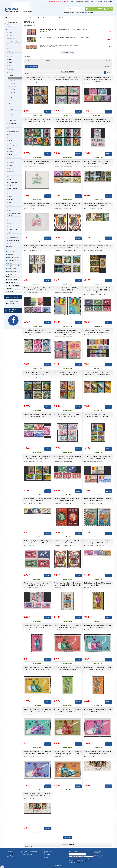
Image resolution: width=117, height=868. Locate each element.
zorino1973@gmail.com (99, 857)
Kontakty (87, 1)
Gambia (10, 65)
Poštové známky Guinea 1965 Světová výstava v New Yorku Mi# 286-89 (67, 78)
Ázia (8, 249)
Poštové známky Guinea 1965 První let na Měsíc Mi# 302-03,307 (98, 753)
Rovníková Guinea (13, 188)
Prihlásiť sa (47, 853)
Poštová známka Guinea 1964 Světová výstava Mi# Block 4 (37, 205)
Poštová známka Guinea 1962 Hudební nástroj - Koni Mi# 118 (37, 710)
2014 (12, 106)
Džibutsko (11, 54)
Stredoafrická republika (14, 208)
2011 (12, 98)
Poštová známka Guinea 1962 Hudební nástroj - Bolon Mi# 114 (67, 626)
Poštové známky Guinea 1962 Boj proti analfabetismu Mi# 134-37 (98, 205)
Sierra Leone (12, 202)
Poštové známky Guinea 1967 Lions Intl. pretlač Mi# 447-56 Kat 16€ (98, 162)
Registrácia (47, 854)
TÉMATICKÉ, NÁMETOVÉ (13, 260)
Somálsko (11, 205)
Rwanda (10, 191)
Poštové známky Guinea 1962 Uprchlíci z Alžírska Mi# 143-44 (98, 500)
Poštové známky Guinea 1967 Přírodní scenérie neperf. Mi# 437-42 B (67, 247)
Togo (10, 226)
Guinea (10, 72)
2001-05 (13, 89)
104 (31, 73)
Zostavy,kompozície (12, 282)
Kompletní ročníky (12, 272)
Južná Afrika (11, 126)
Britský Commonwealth (13, 266)
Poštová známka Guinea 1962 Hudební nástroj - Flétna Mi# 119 (98, 668)
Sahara (10, 197)
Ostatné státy (12, 243)
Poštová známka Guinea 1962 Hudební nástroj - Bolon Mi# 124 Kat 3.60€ (37, 668)
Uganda (10, 232)
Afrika (9, 30)
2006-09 (13, 92)
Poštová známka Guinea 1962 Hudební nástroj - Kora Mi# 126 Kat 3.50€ (37, 753)
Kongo (10, 140)
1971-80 (13, 81)
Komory (10, 137)
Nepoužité (12, 75)
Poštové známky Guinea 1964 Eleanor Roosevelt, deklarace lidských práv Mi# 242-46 (98, 79)
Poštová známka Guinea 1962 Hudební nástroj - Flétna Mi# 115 (67, 668)
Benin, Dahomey (13, 41)
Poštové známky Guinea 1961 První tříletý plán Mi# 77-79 (98, 458)
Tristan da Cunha (13, 229)
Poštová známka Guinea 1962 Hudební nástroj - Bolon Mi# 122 (98, 626)
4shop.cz (78, 862)
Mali (10, 157)
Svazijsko (11, 221)
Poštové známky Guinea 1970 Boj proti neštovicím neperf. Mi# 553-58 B (67, 120)
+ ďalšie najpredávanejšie (68, 52)
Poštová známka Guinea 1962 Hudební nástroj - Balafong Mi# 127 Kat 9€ (67, 753)
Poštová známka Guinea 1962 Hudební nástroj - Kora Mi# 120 (67, 710)
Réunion (11, 185)
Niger (10, 177)
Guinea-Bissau (12, 123)
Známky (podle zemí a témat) (13, 23)
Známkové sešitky (12, 279)
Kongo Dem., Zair (13, 143)
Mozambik (11, 171)
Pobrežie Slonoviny (13, 182)
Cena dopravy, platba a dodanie (75, 1)
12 (25, 73)
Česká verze (108, 1)
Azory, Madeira (12, 38)
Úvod (25, 18)
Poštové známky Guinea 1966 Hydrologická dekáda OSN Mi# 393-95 (37, 331)
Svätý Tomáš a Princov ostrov (14, 214)
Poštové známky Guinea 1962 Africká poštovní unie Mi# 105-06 (67, 500)
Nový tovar (10, 291)
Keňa (10, 135)
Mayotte (11, 168)
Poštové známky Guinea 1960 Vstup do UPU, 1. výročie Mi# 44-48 (37, 289)
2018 (12, 118)
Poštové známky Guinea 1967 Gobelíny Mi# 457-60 (98, 247)
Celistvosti (9, 288)
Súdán (10, 211)
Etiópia (10, 60)
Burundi (10, 48)
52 (29, 73)
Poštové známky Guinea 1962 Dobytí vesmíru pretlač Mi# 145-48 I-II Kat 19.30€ (98, 290)
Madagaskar (12, 151)
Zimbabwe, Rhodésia (14, 238)
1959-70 (13, 78)
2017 (12, 115)
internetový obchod (78, 859)
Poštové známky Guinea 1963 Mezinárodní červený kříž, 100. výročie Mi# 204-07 (63, 30)
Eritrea (10, 57)
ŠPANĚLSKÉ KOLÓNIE (14, 241)
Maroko (10, 160)
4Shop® (75, 861)
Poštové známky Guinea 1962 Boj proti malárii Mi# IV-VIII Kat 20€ (37, 584)
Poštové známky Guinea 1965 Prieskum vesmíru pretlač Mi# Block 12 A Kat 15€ (67, 584)
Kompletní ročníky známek (12, 275)
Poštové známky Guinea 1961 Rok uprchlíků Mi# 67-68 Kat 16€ (67, 542)
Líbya (10, 149)
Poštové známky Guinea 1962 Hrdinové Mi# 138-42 (37, 247)
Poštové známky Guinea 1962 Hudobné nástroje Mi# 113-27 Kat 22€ (98, 331)
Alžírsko (10, 33)
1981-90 (13, 84)
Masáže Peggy (59, 865)
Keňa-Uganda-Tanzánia (14, 132)
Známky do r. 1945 (12, 269)
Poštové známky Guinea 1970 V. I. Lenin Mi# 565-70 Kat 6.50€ (37, 78)
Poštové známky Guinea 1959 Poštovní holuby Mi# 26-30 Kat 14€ (67, 458)
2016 (12, 112)
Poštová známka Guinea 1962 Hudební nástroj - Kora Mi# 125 (98, 710)
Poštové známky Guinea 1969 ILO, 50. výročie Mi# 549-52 (67, 373)
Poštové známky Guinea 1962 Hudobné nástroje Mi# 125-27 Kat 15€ (98, 542)
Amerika (10, 246)
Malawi (10, 154)
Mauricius (11, 166)
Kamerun (11, 129)
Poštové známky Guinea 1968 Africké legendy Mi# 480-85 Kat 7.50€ (98, 415)
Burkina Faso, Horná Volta (14, 45)
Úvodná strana (11, 18)
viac (41, 82)
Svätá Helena (12, 218)
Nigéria (10, 180)
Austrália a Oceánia (12, 252)
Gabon (10, 62)
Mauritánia (11, 163)
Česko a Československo (14, 257)
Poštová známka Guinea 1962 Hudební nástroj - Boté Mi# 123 (37, 626)
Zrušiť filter (108, 66)
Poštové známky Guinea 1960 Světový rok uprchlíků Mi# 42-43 (67, 205)
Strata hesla (47, 856)
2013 (12, 103)
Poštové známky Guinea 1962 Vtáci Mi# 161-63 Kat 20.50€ (37, 500)
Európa (9, 27)
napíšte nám (10, 303)
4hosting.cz (88, 861)
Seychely (11, 199)
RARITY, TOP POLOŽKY (13, 285)
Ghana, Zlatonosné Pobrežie (13, 69)
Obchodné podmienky (97, 1)
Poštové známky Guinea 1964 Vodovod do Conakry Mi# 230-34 (37, 415)
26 (27, 73)
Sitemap (46, 858)
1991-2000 (13, 87)
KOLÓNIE (10, 263)
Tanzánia (11, 224)
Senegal (10, 194)
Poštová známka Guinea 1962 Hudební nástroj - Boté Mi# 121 (98, 584)
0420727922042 (97, 853)
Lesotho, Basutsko (13, 146)
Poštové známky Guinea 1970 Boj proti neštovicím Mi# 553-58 (37, 120)
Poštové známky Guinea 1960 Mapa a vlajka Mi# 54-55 (67, 289)
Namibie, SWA (12, 174)
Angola (10, 35)
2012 (12, 101)
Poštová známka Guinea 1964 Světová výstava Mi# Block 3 (37, 162)
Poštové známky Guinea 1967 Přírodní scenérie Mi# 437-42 (37, 373)
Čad (10, 51)
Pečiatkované (13, 120)
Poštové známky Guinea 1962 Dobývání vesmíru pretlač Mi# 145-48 (37, 542)
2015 (12, 109)
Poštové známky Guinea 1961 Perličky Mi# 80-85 (54, 45)
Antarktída (10, 255)
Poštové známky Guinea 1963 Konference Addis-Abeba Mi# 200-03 (98, 373)
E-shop (70, 859)
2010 (12, 95)
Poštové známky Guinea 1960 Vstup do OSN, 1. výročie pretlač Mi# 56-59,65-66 (98, 120)
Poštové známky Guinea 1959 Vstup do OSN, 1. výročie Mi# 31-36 (67, 415)
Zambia (10, 235)
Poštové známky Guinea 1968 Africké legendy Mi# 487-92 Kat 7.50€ (60, 37)
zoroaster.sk (12, 9)
